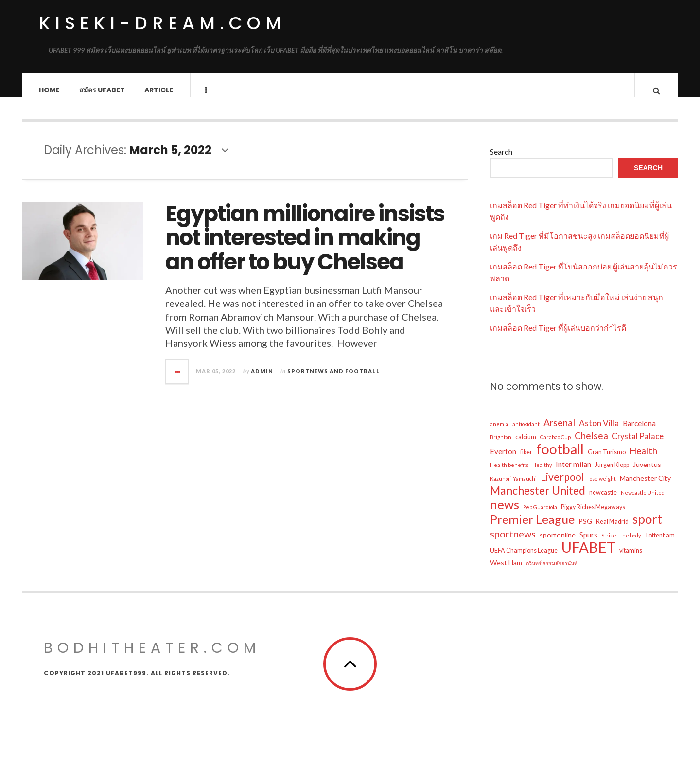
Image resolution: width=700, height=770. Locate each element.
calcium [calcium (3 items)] (526, 447)
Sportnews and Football (334, 381)
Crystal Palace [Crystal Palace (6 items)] (638, 446)
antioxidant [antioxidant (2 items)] (526, 434)
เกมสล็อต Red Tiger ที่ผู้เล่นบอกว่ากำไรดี (558, 337)
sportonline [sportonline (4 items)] (558, 545)
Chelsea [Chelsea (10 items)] (591, 445)
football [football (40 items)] (560, 459)
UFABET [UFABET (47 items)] (588, 557)
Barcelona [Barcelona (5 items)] (639, 433)
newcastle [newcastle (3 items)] (603, 502)
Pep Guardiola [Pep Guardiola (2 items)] (540, 517)
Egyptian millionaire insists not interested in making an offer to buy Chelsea (305, 248)
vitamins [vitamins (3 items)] (631, 560)
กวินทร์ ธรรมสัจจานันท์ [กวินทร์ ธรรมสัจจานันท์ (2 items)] (552, 573)
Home (50, 90)
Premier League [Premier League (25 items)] (532, 529)
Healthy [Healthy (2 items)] (542, 475)
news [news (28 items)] (505, 514)
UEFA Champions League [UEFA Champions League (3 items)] (524, 560)
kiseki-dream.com (162, 23)
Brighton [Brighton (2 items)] (501, 447)
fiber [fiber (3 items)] (526, 462)
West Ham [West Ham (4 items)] (506, 572)
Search (501, 161)
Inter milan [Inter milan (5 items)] (573, 474)
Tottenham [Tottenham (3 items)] (660, 545)
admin (262, 381)
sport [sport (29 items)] (647, 529)
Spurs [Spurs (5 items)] (588, 544)
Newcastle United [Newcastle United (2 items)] (643, 502)
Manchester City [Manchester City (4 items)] (645, 488)
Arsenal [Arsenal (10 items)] (559, 432)
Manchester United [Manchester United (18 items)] (538, 500)
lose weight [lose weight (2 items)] (602, 488)
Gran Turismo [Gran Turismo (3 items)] (607, 462)
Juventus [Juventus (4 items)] (647, 474)
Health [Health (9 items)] (643, 460)
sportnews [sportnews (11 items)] (513, 543)
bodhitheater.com (152, 658)
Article (159, 90)
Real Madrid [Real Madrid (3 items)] (612, 531)
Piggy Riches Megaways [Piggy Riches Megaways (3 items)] (593, 517)
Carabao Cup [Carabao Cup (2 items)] (555, 447)
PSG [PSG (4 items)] (585, 531)
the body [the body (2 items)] (630, 545)
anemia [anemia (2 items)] (499, 434)
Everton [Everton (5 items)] (503, 461)
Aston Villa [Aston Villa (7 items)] (599, 433)
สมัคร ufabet (103, 90)
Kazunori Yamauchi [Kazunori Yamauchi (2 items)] (513, 488)
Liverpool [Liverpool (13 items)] (562, 486)
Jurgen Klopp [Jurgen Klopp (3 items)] (612, 475)
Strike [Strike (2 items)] (609, 545)
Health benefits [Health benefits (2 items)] (509, 475)
